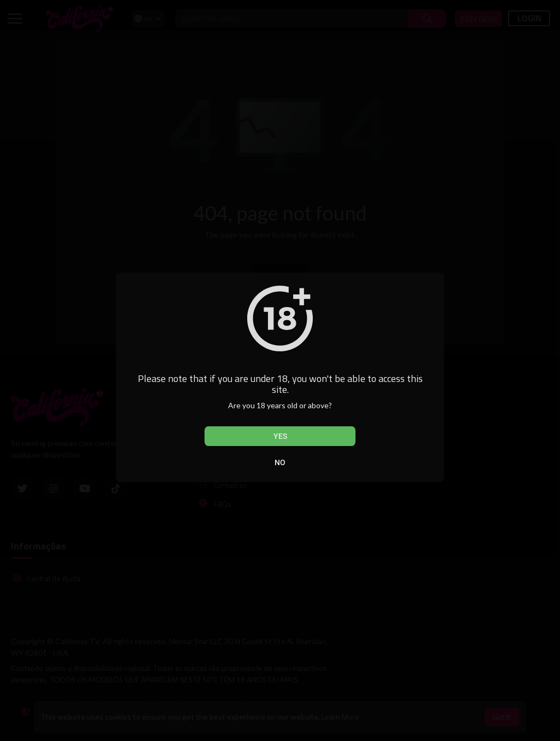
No (280, 462)
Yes (280, 436)
